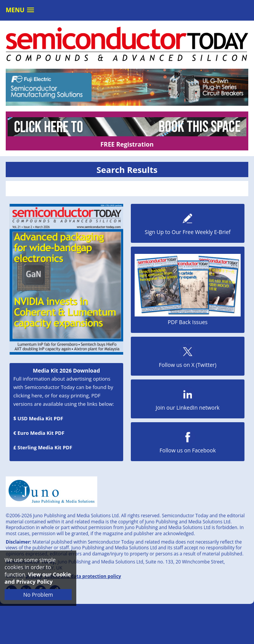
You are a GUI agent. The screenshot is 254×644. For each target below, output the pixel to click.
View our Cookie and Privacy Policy (38, 578)
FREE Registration (127, 144)
